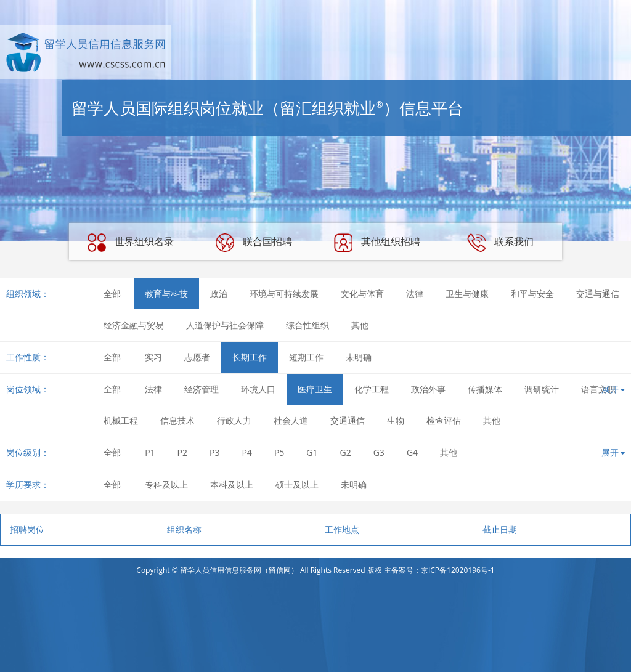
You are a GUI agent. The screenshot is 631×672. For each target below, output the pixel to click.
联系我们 (500, 243)
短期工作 (306, 357)
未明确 (359, 357)
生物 (396, 420)
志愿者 (197, 357)
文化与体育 (362, 293)
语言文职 (598, 389)
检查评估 (444, 420)
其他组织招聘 (377, 243)
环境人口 (258, 389)
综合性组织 (307, 325)
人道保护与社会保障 (225, 325)
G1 (312, 452)
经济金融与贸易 (134, 325)
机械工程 (121, 420)
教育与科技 (166, 293)
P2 (182, 452)
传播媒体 (485, 389)
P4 (246, 452)
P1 (150, 452)
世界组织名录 (131, 243)
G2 (346, 452)
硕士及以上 (297, 484)
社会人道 (291, 420)
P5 (279, 452)
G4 (412, 452)
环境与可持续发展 (284, 293)
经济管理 (202, 389)
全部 (112, 293)
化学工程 (372, 389)
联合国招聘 (254, 243)
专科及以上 (166, 484)
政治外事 (428, 389)
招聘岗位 (27, 529)
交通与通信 (598, 293)
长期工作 (250, 357)
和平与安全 (532, 293)
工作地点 (342, 529)
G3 (379, 452)
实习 (153, 357)
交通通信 (348, 420)
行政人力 (234, 420)
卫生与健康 (467, 293)
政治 (219, 293)
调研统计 (542, 389)
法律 (415, 293)
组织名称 (184, 529)
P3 (214, 452)
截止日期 (500, 529)
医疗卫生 (315, 389)
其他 (360, 325)
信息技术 (177, 420)
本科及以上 (232, 484)
